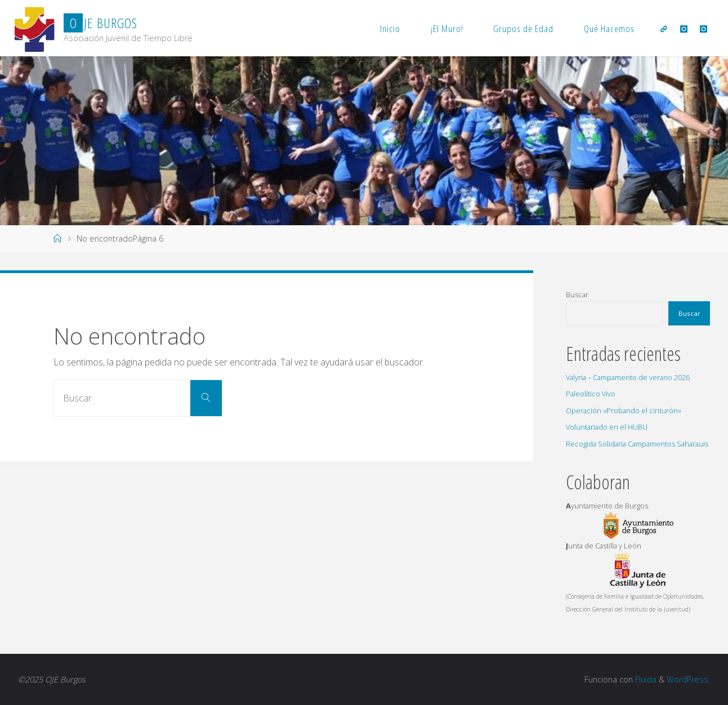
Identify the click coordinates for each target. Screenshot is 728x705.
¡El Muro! (447, 28)
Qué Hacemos (609, 28)
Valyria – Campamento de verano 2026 (628, 377)
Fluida (645, 679)
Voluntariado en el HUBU (607, 427)
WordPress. (688, 679)
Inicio (390, 28)
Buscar (577, 295)
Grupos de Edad (523, 28)
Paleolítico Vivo (591, 394)
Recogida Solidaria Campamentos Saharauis (637, 444)
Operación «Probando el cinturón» (624, 410)
